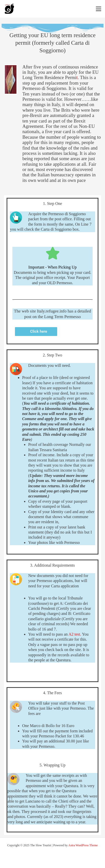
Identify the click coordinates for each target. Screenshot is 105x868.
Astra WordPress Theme (83, 845)
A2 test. (75, 634)
